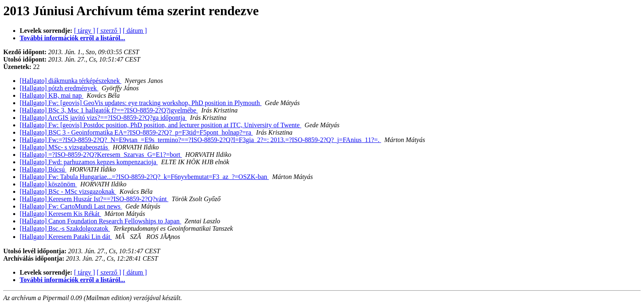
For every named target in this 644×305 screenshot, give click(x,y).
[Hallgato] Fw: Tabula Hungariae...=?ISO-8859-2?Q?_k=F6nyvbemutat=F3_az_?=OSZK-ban (144, 177)
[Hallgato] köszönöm (48, 184)
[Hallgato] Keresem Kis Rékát (60, 214)
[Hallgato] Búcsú (43, 169)
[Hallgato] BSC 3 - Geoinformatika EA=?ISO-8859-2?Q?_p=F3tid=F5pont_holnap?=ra (136, 132)
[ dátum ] (135, 31)
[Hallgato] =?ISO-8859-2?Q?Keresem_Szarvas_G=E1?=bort (101, 155)
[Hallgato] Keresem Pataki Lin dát (66, 237)
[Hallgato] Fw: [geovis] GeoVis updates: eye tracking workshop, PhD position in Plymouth (141, 103)
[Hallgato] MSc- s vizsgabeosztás (65, 147)
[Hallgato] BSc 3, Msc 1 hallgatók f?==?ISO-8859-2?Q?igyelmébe (109, 110)
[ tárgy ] (84, 31)
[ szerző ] (109, 31)
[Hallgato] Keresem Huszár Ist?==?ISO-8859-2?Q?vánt (94, 199)
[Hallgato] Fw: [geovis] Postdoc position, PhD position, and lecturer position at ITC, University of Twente (161, 125)
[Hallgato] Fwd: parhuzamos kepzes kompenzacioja (89, 162)
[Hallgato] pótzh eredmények (59, 88)
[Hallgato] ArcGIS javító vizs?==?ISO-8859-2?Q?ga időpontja (103, 118)
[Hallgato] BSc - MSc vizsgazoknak (68, 191)
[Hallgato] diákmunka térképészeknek (70, 81)
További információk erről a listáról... (72, 38)
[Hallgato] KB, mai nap (52, 95)
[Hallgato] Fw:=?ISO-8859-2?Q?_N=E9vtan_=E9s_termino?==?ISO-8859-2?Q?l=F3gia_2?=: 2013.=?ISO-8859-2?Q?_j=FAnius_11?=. (200, 140)
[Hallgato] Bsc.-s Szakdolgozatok (65, 228)
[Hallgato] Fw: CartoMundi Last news (71, 206)
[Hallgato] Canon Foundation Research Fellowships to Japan (100, 221)
